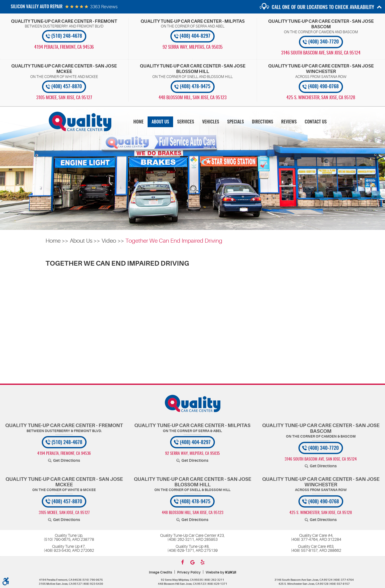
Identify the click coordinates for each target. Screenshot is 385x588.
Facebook (183, 562)
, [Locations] (64, 47)
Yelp (203, 562)
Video (109, 241)
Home (138, 122)
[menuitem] (138, 122)
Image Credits (160, 572)
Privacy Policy (189, 572)
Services (186, 122)
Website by (221, 572)
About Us (160, 122)
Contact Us (316, 122)
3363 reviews (104, 7)
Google (193, 562)
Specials (236, 122)
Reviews (289, 122)
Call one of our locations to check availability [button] (323, 7)
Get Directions (67, 461)
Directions (263, 122)
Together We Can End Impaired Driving (174, 241)
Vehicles (211, 122)
